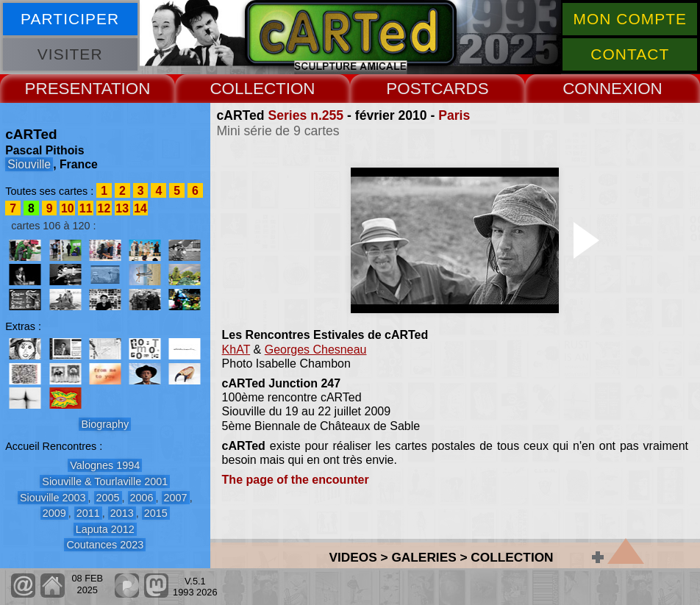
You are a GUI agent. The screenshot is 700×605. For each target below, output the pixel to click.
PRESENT (63, 89)
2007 (176, 498)
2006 (142, 498)
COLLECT (247, 89)
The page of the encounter (296, 480)
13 (122, 208)
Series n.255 (306, 115)
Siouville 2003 (53, 498)
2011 (88, 513)
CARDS (460, 89)
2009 (54, 513)
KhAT (236, 350)
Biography (105, 424)
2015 (156, 513)
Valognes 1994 (105, 465)
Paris (454, 115)
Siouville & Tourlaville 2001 (105, 482)
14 (140, 208)
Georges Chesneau (316, 350)
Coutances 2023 (105, 545)
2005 (108, 498)
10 (68, 208)
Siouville (29, 164)
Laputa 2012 (105, 529)
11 (86, 208)
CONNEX (598, 89)
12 (104, 208)
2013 (122, 513)
